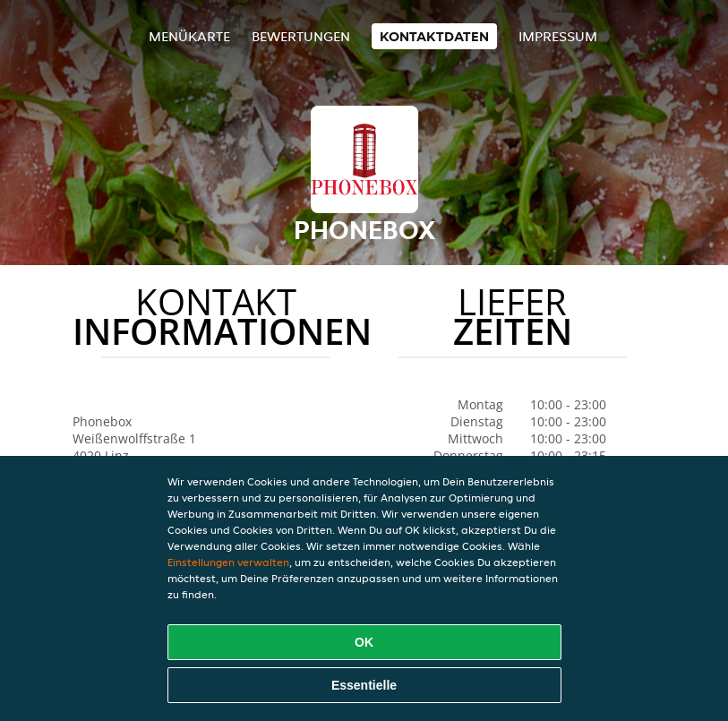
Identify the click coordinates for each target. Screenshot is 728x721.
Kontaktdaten (434, 36)
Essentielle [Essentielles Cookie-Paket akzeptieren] (364, 685)
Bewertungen (301, 36)
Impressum (558, 36)
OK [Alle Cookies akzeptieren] (364, 642)
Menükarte (189, 36)
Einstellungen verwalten (228, 562)
